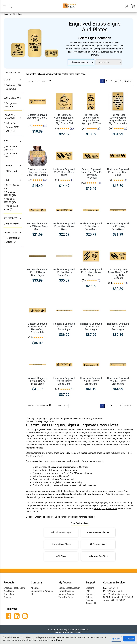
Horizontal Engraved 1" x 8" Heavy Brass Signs (64, 226)
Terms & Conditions (64, 633)
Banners (7, 597)
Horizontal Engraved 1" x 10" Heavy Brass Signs (91, 226)
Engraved (11, 224)
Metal (9, 171)
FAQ (88, 591)
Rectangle (11, 85)
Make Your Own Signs (98, 556)
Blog (33, 594)
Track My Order (66, 597)
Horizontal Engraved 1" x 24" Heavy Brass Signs (37, 381)
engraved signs (71, 517)
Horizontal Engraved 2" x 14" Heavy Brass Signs (118, 381)
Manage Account (66, 594)
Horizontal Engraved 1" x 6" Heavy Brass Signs (37, 226)
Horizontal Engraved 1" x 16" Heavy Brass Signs (64, 272)
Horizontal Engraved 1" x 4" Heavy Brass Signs (118, 172)
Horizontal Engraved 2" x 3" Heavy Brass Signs (91, 272)
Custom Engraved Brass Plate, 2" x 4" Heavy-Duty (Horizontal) (118, 274)
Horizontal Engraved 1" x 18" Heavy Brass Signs (64, 327)
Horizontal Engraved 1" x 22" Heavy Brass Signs (118, 327)
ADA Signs (61, 556)
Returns (89, 597)
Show (59, 406)
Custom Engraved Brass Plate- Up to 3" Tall (37, 118)
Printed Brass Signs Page (73, 74)
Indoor (9, 123)
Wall (8, 131)
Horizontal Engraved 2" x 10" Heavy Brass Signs (64, 381)
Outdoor (10, 127)
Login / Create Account (69, 588)
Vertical (10, 242)
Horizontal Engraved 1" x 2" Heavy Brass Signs (64, 172)
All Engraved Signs (98, 544)
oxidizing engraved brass (105, 509)
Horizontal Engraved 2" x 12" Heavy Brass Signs (91, 381)
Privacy (79, 633)
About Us (35, 588)
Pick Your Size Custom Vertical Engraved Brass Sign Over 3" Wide (118, 119)
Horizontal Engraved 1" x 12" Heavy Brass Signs (118, 226)
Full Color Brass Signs (61, 532)
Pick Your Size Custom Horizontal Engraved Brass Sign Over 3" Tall (64, 119)
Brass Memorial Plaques (98, 532)
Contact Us (91, 594)
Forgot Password (66, 591)
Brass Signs (9, 594)
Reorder (89, 600)
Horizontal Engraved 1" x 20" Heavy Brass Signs (91, 327)
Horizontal (11, 238)
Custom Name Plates (61, 544)
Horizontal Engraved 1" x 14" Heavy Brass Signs (37, 272)
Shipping (90, 588)
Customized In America (42, 591)
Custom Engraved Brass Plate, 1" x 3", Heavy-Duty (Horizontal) (91, 173)
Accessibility (92, 603)
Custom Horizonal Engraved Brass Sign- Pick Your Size (37, 172)
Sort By (31, 81)
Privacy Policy (55, 640)
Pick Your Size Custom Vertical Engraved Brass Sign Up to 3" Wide (91, 119)
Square (9, 89)
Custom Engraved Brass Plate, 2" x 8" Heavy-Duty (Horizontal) (37, 328)
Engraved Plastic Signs (14, 588)
